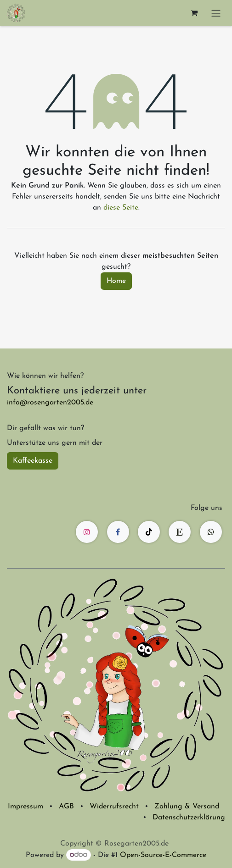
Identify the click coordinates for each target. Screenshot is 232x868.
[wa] (211, 532)
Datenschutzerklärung (189, 818)
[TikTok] (149, 532)
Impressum (25, 807)
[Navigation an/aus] (216, 13)
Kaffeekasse (33, 461)
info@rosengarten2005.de (50, 403)
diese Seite (121, 208)
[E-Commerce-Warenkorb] (194, 13)
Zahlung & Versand (187, 807)
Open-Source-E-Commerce (163, 855)
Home (116, 281)
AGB (66, 807)
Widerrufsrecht (114, 807)
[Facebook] (118, 532)
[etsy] (180, 532)
